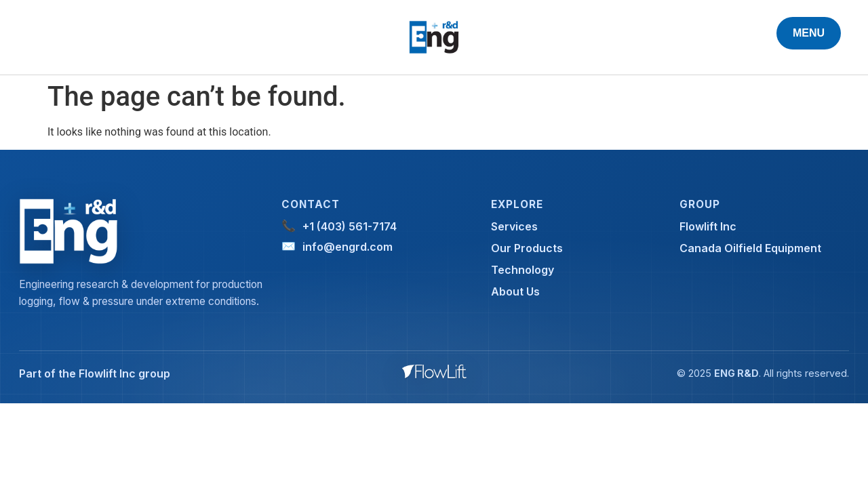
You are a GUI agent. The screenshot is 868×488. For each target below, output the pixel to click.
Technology (522, 270)
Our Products (527, 248)
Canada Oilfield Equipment (750, 248)
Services (514, 226)
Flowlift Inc (708, 226)
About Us (515, 291)
